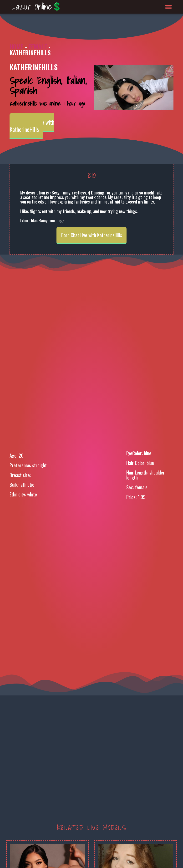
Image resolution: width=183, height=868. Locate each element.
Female (38, 47)
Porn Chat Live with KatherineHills (32, 126)
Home (17, 47)
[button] (169, 7)
